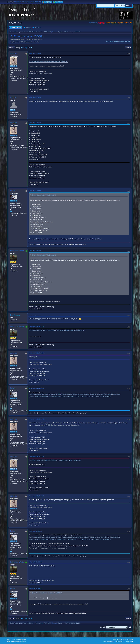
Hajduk (13, 97)
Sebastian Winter (17, 251)
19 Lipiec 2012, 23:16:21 (35, 588)
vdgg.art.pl (101, 23)
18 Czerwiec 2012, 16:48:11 (36, 419)
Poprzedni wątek (112, 41)
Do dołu (12, 48)
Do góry (12, 618)
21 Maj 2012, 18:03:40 (35, 251)
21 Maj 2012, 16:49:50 (35, 191)
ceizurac (14, 54)
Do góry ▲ (130, 640)
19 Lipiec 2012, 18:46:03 (35, 562)
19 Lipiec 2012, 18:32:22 (35, 531)
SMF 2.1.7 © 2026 (12, 640)
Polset (13, 191)
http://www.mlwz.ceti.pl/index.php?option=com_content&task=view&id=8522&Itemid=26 (57, 330)
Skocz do (103, 627)
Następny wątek (125, 41)
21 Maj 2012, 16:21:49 (35, 123)
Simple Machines (22, 640)
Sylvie (60, 32)
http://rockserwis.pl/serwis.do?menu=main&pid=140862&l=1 (48, 62)
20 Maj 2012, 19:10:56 (35, 97)
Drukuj (128, 48)
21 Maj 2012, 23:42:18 (35, 315)
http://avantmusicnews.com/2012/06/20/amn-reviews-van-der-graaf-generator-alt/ (55, 460)
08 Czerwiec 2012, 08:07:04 (36, 353)
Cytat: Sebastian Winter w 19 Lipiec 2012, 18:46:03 (47, 593)
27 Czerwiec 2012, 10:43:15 (36, 496)
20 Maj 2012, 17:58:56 (35, 53)
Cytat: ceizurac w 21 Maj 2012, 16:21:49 (44, 195)
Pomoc (115, 640)
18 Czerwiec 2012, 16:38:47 (36, 388)
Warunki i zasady (122, 640)
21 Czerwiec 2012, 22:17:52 (36, 456)
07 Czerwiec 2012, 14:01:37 (36, 326)
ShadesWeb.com (22, 642)
